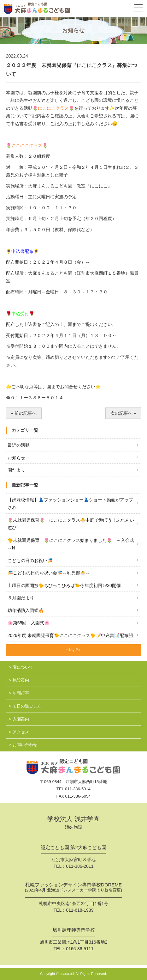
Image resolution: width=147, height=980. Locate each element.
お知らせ (16, 458)
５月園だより (21, 598)
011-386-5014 (78, 789)
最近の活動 (19, 445)
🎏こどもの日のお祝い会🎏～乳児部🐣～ (49, 573)
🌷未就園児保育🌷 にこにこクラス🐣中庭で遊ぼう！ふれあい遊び (71, 524)
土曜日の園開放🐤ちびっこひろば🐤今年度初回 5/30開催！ (66, 585)
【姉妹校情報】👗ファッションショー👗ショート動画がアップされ (70, 504)
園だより (16, 470)
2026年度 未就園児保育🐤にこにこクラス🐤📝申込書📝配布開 (70, 635)
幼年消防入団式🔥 (26, 610)
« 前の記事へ (24, 413)
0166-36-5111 (80, 949)
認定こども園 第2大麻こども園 (73, 848)
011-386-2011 (80, 866)
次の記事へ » (123, 413)
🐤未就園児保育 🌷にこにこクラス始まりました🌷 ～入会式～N (71, 544)
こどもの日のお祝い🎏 (30, 560)
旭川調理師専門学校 (74, 930)
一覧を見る (73, 650)
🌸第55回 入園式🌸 (29, 623)
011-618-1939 (80, 910)
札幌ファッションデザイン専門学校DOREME (73, 888)
